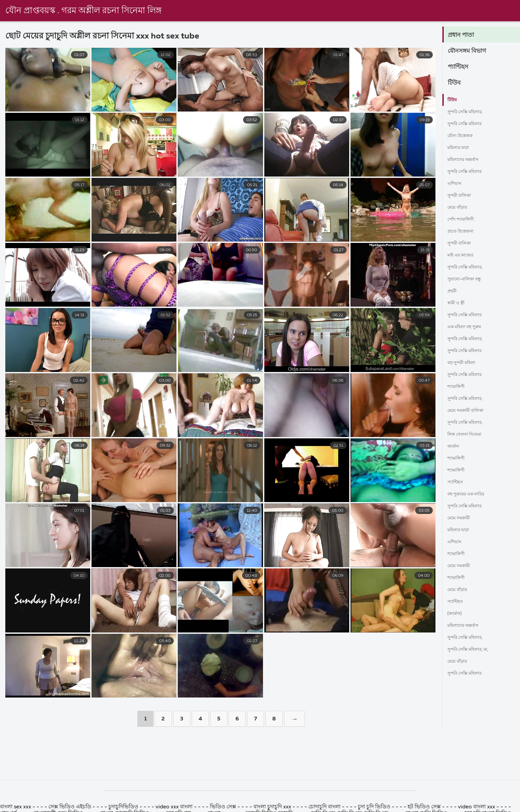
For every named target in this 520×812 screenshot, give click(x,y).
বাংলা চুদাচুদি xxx (273, 807)
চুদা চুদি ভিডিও (375, 807)
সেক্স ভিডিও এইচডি (70, 807)
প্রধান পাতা (464, 35)
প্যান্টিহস (460, 67)
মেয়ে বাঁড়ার (459, 208)
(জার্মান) (456, 614)
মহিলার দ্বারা (461, 148)
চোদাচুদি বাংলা (325, 807)
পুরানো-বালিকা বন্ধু (468, 279)
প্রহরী (453, 291)
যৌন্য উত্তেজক (463, 136)
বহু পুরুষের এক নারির (470, 494)
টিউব (455, 83)
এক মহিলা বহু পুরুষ (468, 327)
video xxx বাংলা (175, 807)
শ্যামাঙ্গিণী (458, 387)
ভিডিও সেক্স (224, 807)
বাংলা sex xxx (16, 807)
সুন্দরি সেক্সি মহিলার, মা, (473, 650)
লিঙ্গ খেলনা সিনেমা (468, 435)
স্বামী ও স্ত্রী (458, 303)
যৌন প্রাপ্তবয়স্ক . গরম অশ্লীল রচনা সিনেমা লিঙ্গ (83, 11)
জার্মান (455, 447)
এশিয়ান (456, 184)
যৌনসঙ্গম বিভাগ (471, 51)
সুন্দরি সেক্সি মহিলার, (469, 112)
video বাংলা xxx (477, 807)
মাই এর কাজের (463, 256)
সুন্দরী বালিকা (462, 196)
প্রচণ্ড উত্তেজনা (463, 232)
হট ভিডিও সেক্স (424, 807)
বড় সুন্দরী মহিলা (465, 363)
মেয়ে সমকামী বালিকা (470, 411)
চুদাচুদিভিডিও (123, 807)
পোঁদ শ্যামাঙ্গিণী (464, 220)
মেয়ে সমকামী (461, 518)
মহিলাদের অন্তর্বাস (467, 160)
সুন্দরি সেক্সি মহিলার (469, 124)
